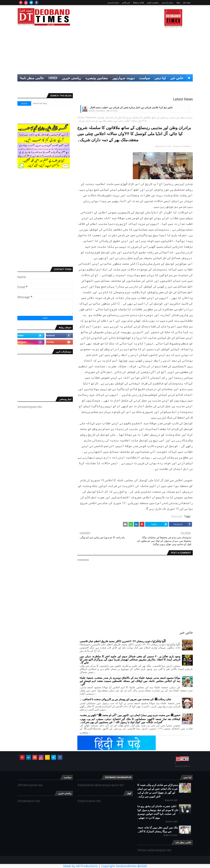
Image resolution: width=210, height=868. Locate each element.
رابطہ (178, 2)
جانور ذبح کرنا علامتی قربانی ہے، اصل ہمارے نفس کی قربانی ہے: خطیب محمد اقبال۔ (131, 107)
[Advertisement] (105, 52)
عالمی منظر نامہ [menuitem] (32, 78)
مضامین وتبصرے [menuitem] (97, 78)
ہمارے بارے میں (167, 2)
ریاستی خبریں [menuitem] (71, 78)
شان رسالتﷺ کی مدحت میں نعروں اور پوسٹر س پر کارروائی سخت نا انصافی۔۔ (125, 699)
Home (81, 117)
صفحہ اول (187, 2)
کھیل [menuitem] (187, 85)
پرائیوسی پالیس (153, 2)
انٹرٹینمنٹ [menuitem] (172, 85)
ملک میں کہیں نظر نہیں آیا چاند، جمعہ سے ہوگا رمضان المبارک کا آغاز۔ (158, 829)
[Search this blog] (52, 103)
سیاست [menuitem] (144, 78)
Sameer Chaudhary (183, 146)
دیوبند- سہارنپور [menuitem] (123, 78)
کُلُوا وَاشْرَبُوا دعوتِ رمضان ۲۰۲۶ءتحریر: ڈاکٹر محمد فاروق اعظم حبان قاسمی (123, 641)
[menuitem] (189, 78)
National (91, 117)
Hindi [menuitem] (53, 78)
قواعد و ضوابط (138, 2)
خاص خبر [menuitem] (177, 78)
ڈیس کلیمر (126, 2)
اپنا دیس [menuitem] (160, 78)
